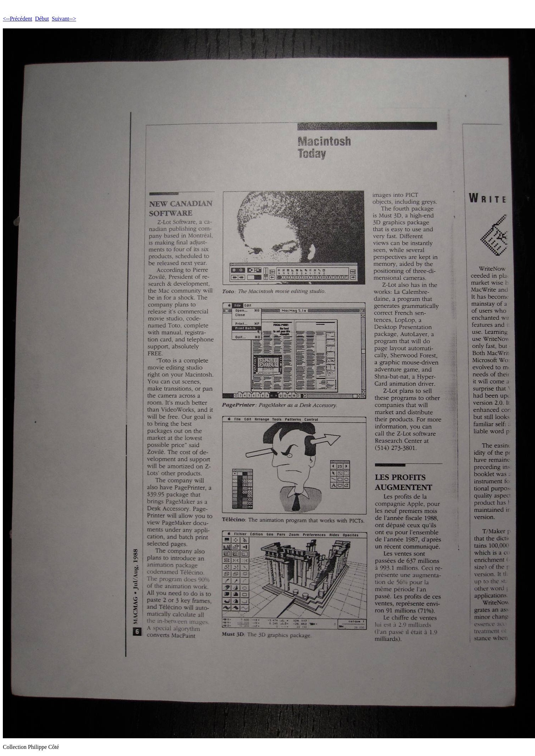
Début (42, 19)
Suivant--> (64, 19)
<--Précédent (18, 19)
